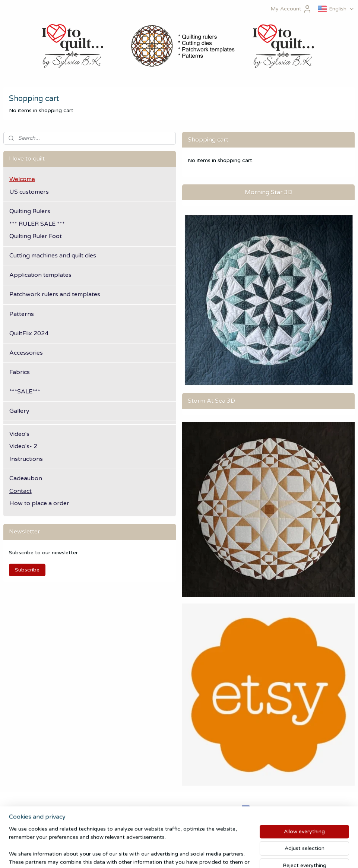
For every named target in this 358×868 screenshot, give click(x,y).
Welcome (22, 179)
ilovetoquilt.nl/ (263, 809)
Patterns (22, 314)
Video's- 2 (23, 446)
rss (166, 854)
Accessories (26, 353)
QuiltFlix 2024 (29, 333)
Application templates (40, 275)
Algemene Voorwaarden (33, 809)
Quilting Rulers (30, 211)
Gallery (19, 411)
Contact (20, 491)
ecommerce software (194, 854)
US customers (29, 192)
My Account (291, 9)
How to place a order (39, 503)
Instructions (26, 459)
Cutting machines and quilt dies (53, 256)
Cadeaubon (26, 478)
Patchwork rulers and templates (55, 294)
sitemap (151, 854)
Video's (19, 434)
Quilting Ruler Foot (36, 236)
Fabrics (20, 372)
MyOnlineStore (262, 854)
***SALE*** (25, 392)
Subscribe (27, 570)
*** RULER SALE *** (37, 224)
